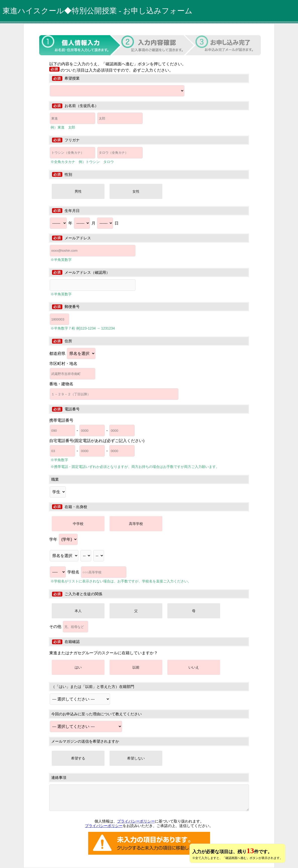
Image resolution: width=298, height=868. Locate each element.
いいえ (194, 667)
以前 (136, 667)
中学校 (78, 524)
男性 (78, 191)
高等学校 (136, 524)
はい (78, 667)
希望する (78, 758)
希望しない (136, 758)
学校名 (97, 572)
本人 (78, 611)
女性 (136, 191)
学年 (63, 539)
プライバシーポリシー (136, 821)
